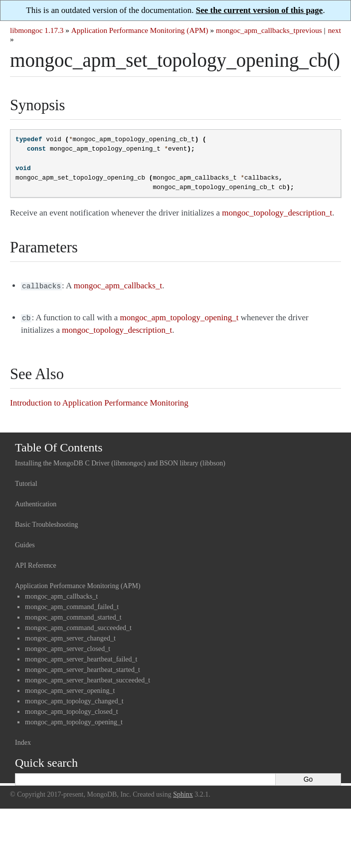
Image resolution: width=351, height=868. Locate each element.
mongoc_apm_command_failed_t (72, 605)
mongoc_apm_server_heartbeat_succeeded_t (88, 678)
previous (309, 30)
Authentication (36, 502)
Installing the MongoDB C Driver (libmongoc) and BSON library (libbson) (120, 461)
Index (23, 741)
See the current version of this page (260, 10)
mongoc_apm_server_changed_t (70, 636)
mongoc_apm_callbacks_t (256, 30)
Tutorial (26, 482)
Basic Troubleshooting (46, 523)
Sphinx (183, 792)
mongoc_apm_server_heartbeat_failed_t (81, 657)
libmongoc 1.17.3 (37, 30)
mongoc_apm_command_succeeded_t (78, 626)
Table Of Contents (59, 445)
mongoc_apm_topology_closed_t (72, 710)
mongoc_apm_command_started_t (73, 615)
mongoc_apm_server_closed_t (68, 647)
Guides (25, 543)
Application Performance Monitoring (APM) (140, 30)
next (335, 30)
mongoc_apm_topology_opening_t (74, 720)
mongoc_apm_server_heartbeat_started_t (83, 668)
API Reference (36, 563)
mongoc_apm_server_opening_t (70, 689)
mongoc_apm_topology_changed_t (74, 699)
